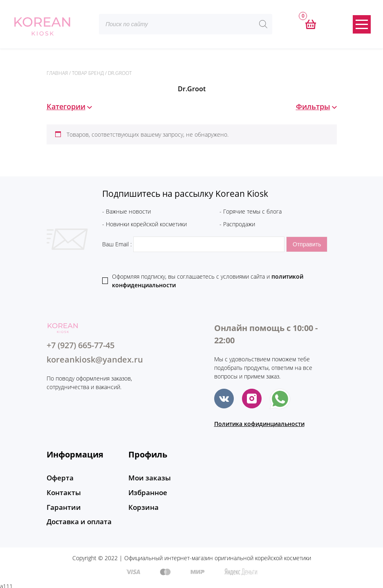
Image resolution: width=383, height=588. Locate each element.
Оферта (59, 478)
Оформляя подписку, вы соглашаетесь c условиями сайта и (208, 281)
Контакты (62, 492)
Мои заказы (148, 478)
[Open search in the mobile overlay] (186, 24)
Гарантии (62, 506)
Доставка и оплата (77, 520)
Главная (57, 73)
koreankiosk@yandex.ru (95, 359)
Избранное (147, 492)
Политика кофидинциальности (259, 424)
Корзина (142, 506)
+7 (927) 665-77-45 (81, 345)
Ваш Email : (194, 244)
